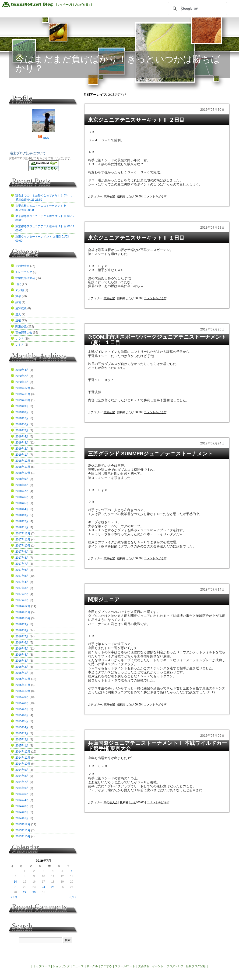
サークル (92, 966)
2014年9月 (22, 770)
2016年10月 (23, 618)
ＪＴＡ (20, 345)
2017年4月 (22, 582)
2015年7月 (22, 709)
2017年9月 (22, 552)
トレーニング (24, 272)
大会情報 (144, 966)
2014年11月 (23, 758)
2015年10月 (23, 691)
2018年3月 (22, 515)
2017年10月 (23, 546)
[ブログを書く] (83, 5)
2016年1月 (22, 673)
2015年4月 (22, 727)
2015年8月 (22, 703)
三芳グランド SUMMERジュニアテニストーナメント (151, 454)
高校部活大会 (24, 333)
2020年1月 (22, 382)
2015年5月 (22, 721)
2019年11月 (23, 394)
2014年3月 (22, 806)
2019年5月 (22, 430)
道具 (18, 314)
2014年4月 (22, 800)
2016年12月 (23, 606)
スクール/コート (125, 966)
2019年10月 (23, 400)
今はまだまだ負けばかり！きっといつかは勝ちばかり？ (118, 64)
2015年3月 (22, 733)
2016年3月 (22, 661)
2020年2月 (22, 376)
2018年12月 (23, 461)
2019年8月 (22, 412)
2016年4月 (22, 655)
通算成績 (21, 308)
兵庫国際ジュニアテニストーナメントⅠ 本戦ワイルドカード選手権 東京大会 (157, 746)
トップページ (42, 966)
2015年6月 (22, 715)
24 (43, 887)
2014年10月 (23, 764)
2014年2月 (22, 812)
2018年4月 (22, 509)
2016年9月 (22, 624)
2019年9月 (22, 406)
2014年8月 (22, 776)
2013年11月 (23, 830)
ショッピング (61, 966)
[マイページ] (64, 5)
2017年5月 (22, 576)
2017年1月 (22, 600)
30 (34, 892)
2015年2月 (22, 739)
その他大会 (111, 802)
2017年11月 (23, 540)
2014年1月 (22, 818)
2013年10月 (23, 836)
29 (25, 892)
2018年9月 (22, 479)
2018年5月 (22, 503)
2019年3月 (22, 443)
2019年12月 (23, 388)
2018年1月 (22, 527)
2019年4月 (22, 437)
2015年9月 (22, 697)
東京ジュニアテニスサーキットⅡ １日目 (136, 238)
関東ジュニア (104, 600)
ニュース (78, 966)
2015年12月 (23, 679)
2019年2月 (22, 449)
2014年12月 (23, 752)
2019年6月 (22, 424)
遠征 (18, 320)
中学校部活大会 (25, 278)
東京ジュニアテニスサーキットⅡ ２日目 (136, 120)
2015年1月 (22, 746)
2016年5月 (22, 649)
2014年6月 (22, 788)
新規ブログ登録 (196, 966)
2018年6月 (22, 497)
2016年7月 (22, 636)
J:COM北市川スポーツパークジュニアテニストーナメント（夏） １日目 (157, 340)
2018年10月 (23, 473)
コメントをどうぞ (155, 196)
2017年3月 (22, 588)
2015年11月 (23, 685)
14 (15, 882)
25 (53, 887)
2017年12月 (23, 533)
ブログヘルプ (175, 966)
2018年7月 (22, 491)
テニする (106, 966)
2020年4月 (22, 370)
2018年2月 (22, 521)
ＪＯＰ (20, 339)
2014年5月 (22, 794)
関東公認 (109, 196)
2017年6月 (22, 570)
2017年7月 (22, 564)
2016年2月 (22, 667)
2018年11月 (23, 467)
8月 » (73, 897)
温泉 (18, 296)
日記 (18, 284)
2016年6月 (22, 643)
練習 (18, 302)
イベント (158, 966)
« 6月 (14, 897)
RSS (46, 138)
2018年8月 (22, 485)
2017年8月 (22, 558)
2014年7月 (22, 782)
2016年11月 (23, 612)
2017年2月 (22, 594)
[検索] (197, 9)
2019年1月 (22, 455)
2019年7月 (22, 418)
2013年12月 (23, 824)
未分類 (20, 290)
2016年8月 (22, 630)
